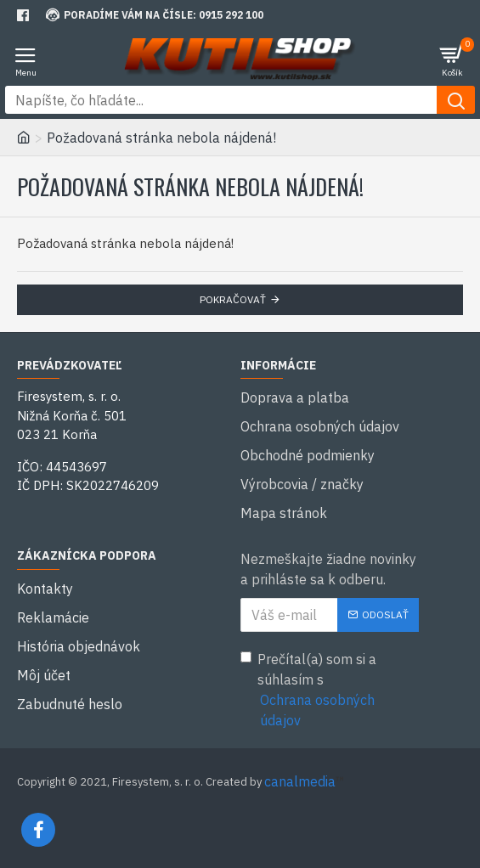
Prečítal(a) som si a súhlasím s (330, 690)
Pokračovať (233, 299)
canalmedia (300, 781)
